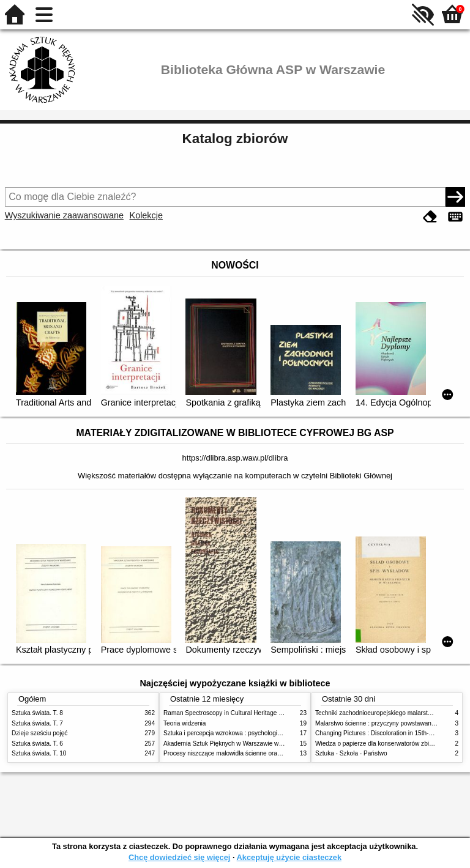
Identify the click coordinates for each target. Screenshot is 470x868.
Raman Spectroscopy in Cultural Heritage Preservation (238, 713)
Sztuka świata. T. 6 (37, 744)
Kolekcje (146, 215)
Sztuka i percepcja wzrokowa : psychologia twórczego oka (243, 733)
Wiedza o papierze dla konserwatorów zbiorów (379, 744)
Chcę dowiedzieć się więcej (179, 857)
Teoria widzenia (185, 723)
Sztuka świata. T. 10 (39, 753)
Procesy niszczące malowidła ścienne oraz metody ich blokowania (254, 753)
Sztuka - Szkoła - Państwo (351, 753)
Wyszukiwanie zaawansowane (64, 215)
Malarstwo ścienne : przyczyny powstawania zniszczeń (390, 723)
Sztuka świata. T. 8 (37, 713)
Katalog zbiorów (235, 139)
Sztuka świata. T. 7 (37, 723)
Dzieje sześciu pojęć (39, 733)
